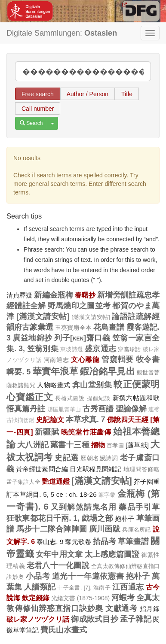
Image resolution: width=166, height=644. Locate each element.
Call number (38, 109)
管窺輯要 (118, 359)
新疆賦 (47, 432)
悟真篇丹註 (26, 409)
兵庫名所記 (137, 530)
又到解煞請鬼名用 (84, 507)
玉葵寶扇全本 (73, 328)
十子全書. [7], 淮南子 (84, 588)
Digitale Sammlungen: (62, 33)
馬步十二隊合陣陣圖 (52, 529)
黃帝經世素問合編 (42, 469)
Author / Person (88, 94)
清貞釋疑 (19, 295)
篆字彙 (107, 495)
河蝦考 (123, 598)
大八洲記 (33, 445)
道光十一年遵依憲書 (88, 576)
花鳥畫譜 (109, 327)
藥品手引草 (139, 507)
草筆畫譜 (133, 541)
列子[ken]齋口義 (82, 338)
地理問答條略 (141, 469)
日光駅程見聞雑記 (96, 469)
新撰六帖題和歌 (136, 398)
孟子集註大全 (23, 482)
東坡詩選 (72, 349)
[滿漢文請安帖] (43, 316)
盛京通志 (100, 349)
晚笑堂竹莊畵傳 (86, 432)
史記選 (67, 458)
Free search (38, 94)
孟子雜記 (136, 619)
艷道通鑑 (56, 481)
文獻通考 (121, 608)
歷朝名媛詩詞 (99, 458)
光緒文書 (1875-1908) (80, 598)
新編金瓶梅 (54, 295)
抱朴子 (125, 518)
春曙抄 (85, 295)
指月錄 (150, 609)
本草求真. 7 (86, 419)
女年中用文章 (59, 554)
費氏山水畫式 (64, 630)
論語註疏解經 (136, 316)
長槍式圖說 (70, 398)
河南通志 (57, 360)
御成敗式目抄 (94, 619)
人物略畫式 (54, 385)
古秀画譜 (98, 409)
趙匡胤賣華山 (64, 410)
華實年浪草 (55, 371)
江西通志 (128, 587)
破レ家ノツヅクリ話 (38, 619)
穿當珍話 (129, 349)
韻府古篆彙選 (30, 327)
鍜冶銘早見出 (108, 371)
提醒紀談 (99, 398)
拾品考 (105, 541)
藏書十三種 (70, 445)
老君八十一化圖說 (58, 565)
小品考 (38, 576)
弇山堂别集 (92, 385)
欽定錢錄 (36, 598)
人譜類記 (40, 587)
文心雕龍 (85, 359)
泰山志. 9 (50, 542)
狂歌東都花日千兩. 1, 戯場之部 (60, 518)
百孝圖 (115, 445)
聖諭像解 (131, 409)
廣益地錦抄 (32, 338)
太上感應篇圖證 (112, 554)
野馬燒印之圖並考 (79, 306)
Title (127, 94)
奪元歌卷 (78, 542)
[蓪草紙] (137, 445)
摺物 (98, 445)
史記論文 (50, 419)
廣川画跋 (105, 529)
